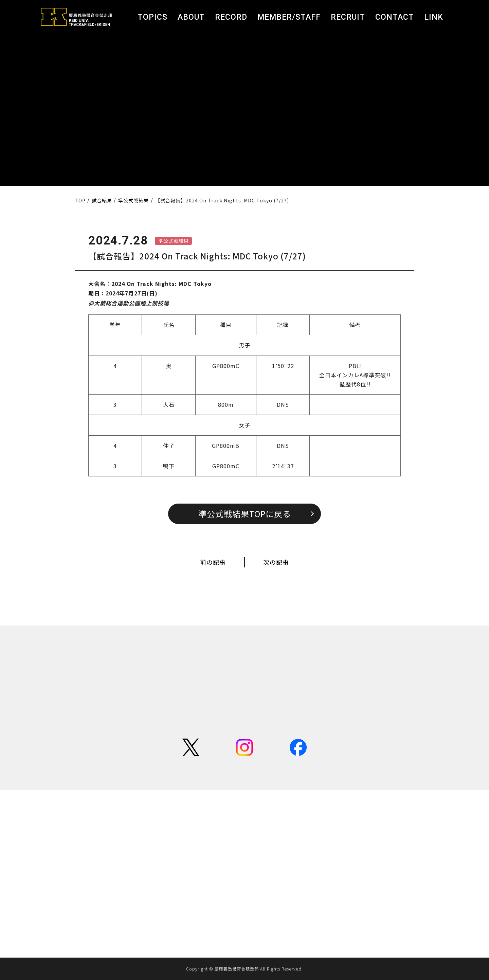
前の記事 (213, 562)
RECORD (231, 17)
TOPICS (152, 17)
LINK (434, 17)
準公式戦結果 (174, 241)
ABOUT (191, 17)
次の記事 (276, 562)
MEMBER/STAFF (289, 17)
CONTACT (395, 17)
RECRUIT (348, 17)
